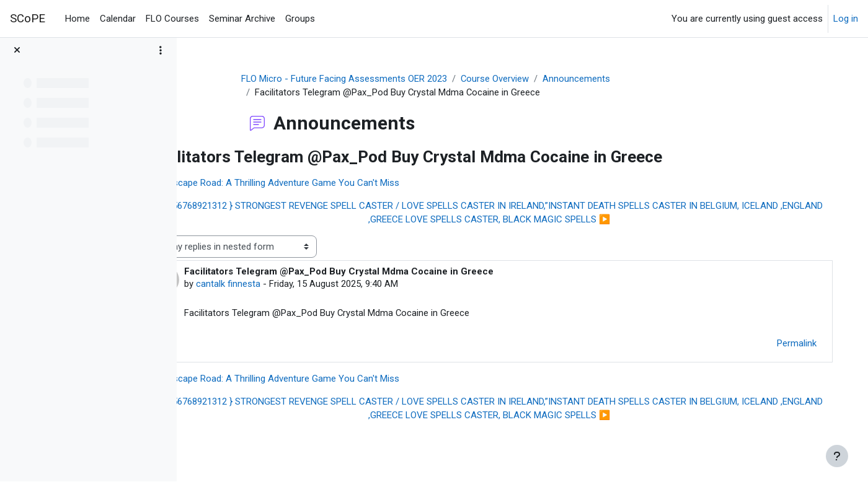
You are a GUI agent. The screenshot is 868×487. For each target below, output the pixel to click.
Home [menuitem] (77, 19)
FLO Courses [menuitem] (172, 19)
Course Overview (519, 79)
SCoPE (28, 19)
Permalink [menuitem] (788, 344)
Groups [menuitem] (300, 19)
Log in (846, 19)
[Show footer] (837, 456)
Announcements (601, 79)
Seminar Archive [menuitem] (242, 19)
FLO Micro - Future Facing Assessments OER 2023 (368, 79)
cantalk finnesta (283, 284)
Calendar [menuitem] (118, 19)
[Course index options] (161, 56)
